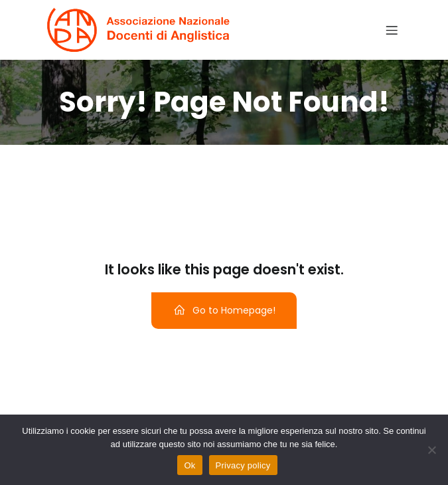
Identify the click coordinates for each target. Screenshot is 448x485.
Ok (189, 465)
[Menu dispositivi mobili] (392, 30)
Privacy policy (243, 465)
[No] (431, 450)
